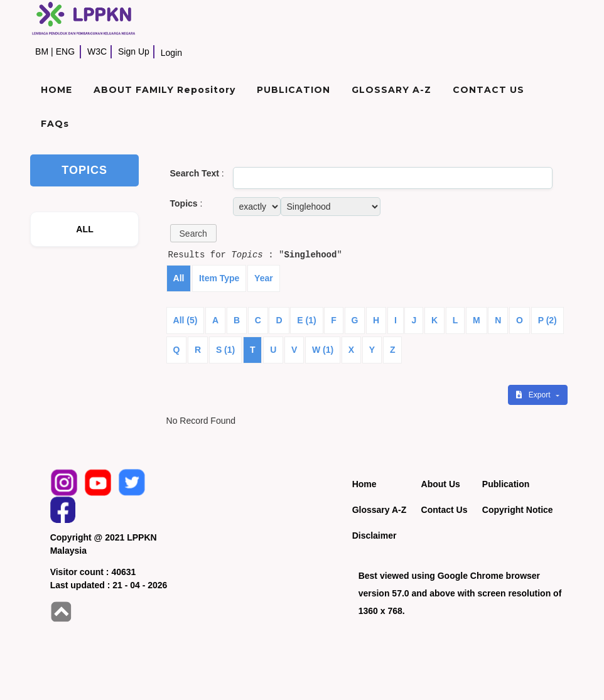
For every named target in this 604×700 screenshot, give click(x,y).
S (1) (225, 350)
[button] (193, 233)
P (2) (547, 320)
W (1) (323, 350)
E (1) (306, 320)
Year (264, 278)
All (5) (186, 320)
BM (42, 51)
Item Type (219, 278)
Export (534, 395)
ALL (85, 229)
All (179, 278)
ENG (65, 51)
